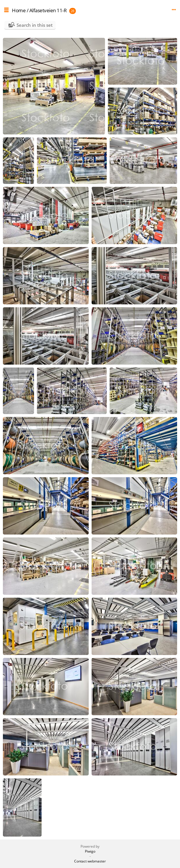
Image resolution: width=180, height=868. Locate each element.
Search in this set (35, 25)
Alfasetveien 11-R (48, 10)
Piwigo (90, 851)
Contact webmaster (90, 861)
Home (19, 10)
